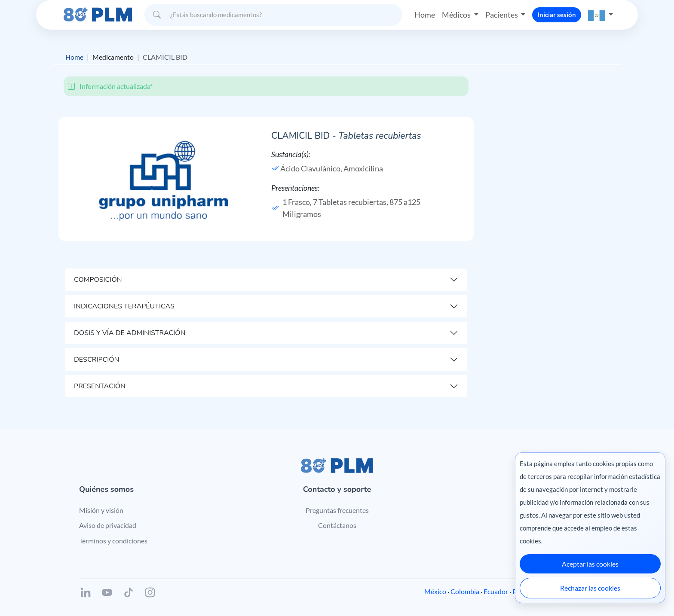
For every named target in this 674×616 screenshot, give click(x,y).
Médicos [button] (457, 15)
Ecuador (496, 591)
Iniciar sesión (557, 15)
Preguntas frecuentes (337, 510)
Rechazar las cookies (590, 588)
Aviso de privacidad (108, 525)
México (435, 591)
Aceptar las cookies (590, 564)
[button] (600, 15)
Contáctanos (337, 525)
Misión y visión (101, 510)
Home (425, 15)
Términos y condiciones (113, 541)
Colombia (465, 591)
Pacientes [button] (502, 15)
